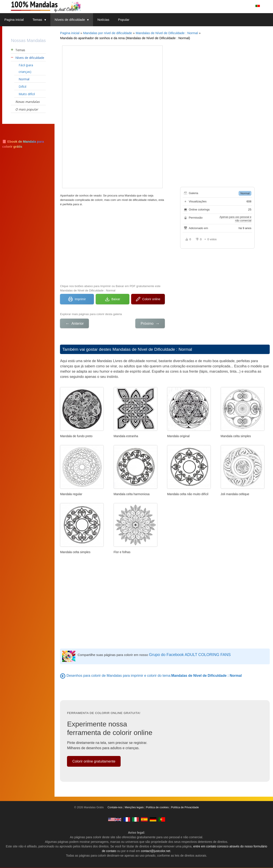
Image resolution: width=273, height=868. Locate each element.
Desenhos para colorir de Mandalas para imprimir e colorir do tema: (154, 676)
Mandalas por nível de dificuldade (107, 33)
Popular (124, 20)
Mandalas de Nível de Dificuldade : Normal (167, 33)
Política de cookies (157, 808)
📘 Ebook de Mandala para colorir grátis (23, 144)
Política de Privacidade (185, 808)
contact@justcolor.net (156, 851)
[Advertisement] (112, 245)
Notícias (103, 20)
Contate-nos (115, 808)
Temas (41, 20)
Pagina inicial (14, 20)
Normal (245, 193)
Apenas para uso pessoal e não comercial (235, 219)
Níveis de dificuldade (74, 20)
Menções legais (134, 808)
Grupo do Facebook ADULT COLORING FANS (190, 655)
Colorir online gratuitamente (94, 761)
